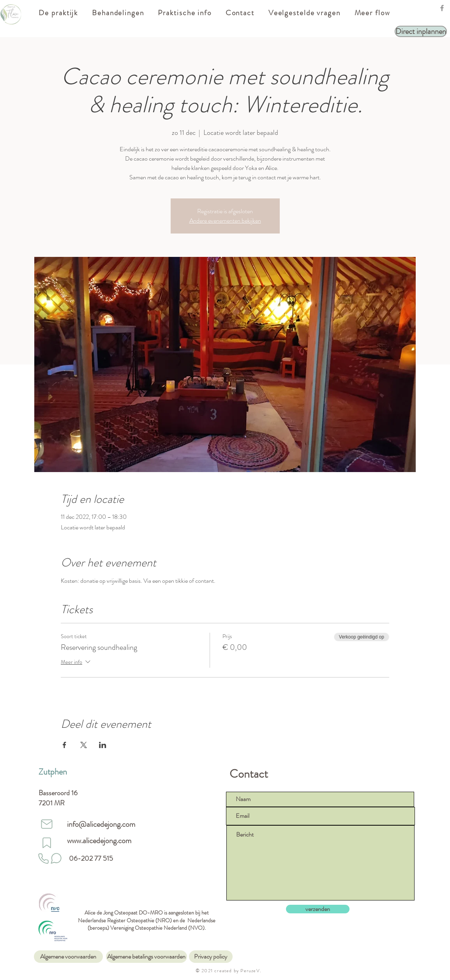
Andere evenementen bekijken (225, 220)
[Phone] (44, 858)
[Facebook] (442, 8)
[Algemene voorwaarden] (68, 957)
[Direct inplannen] (421, 31)
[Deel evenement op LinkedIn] (103, 745)
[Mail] (47, 824)
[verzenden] (318, 909)
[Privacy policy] (211, 957)
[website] (47, 843)
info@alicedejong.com (101, 824)
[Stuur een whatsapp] (56, 858)
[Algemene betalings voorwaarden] (146, 957)
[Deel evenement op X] (84, 745)
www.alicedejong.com (99, 841)
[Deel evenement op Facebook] (64, 745)
